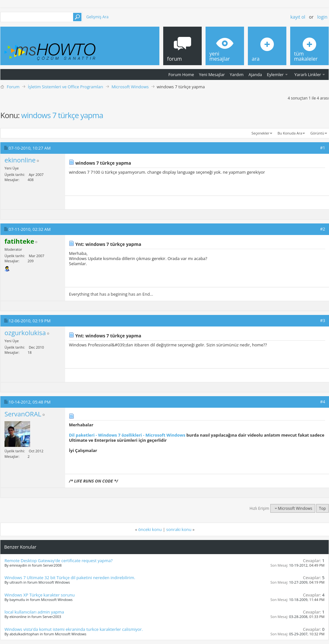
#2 (323, 229)
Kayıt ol (298, 17)
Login (322, 17)
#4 (323, 402)
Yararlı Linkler (308, 74)
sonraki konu (179, 529)
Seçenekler (260, 133)
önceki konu (150, 529)
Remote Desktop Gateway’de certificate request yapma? (59, 561)
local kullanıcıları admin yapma (34, 612)
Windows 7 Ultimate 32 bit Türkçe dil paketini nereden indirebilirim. (70, 578)
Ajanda (255, 74)
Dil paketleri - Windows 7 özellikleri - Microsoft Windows (127, 435)
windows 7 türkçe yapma (62, 115)
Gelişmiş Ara (97, 17)
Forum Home (181, 74)
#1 (323, 148)
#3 (323, 320)
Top (322, 508)
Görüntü (317, 133)
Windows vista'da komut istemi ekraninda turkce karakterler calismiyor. (74, 629)
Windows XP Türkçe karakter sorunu (40, 595)
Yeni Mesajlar (212, 74)
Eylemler (275, 74)
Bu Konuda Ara (290, 133)
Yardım (237, 74)
